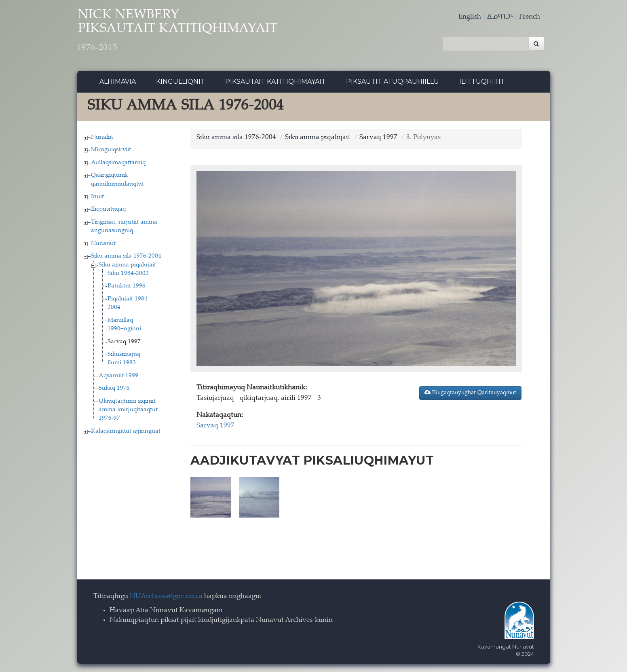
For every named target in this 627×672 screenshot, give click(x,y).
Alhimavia (118, 83)
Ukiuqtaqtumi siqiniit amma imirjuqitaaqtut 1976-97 (128, 411)
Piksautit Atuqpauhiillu (393, 83)
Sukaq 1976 (114, 390)
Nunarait (103, 244)
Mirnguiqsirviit (111, 151)
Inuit (97, 198)
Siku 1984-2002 (128, 275)
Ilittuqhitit (482, 83)
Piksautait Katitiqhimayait (275, 83)
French (530, 17)
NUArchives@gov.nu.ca (166, 597)
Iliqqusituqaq (108, 210)
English (470, 17)
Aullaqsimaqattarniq (118, 164)
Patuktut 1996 (127, 287)
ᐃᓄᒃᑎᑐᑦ (500, 17)
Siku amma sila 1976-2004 (126, 257)
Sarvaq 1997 (124, 343)
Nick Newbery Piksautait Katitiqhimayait (187, 33)
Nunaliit (102, 138)
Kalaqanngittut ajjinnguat (126, 432)
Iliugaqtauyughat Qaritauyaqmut (470, 394)
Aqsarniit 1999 (118, 377)
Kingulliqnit (180, 83)
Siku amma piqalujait (127, 266)
